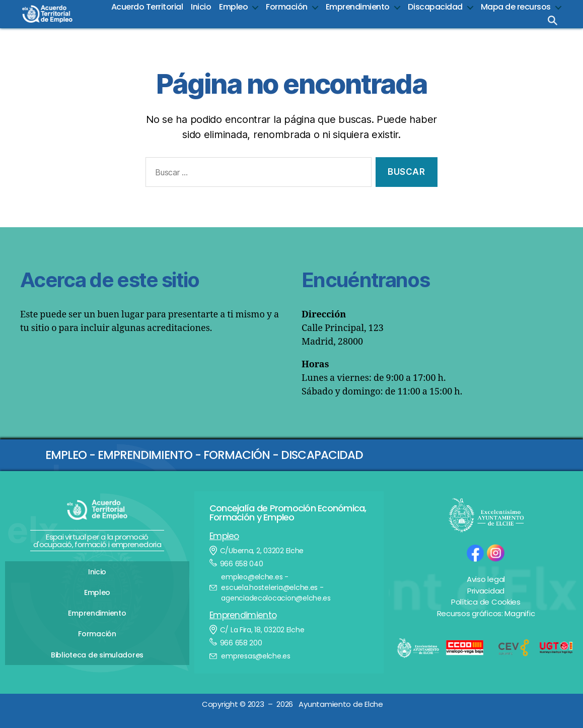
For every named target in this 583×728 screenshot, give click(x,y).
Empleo (233, 7)
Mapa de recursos (516, 7)
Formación (287, 7)
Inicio (201, 7)
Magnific (520, 613)
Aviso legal (486, 579)
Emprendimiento (358, 7)
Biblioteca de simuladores (97, 645)
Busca (553, 20)
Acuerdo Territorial (147, 7)
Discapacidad (435, 7)
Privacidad (486, 591)
